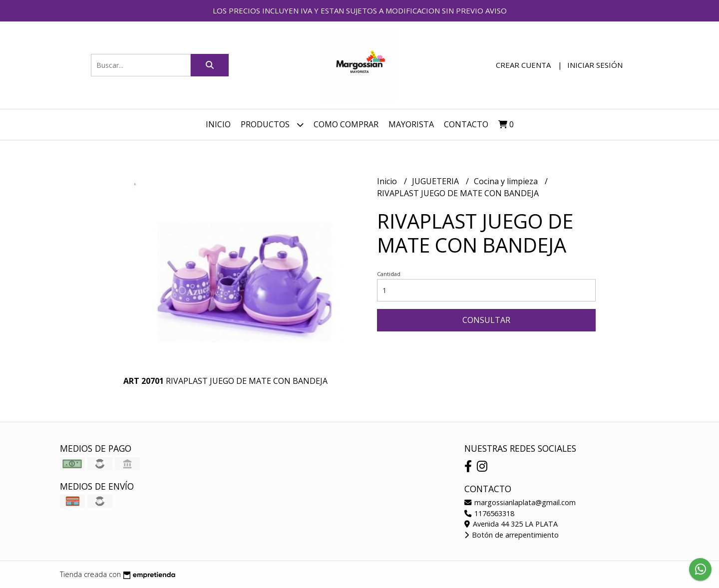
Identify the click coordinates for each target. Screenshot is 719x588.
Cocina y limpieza (507, 181)
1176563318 (489, 513)
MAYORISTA (411, 124)
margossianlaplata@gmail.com (520, 502)
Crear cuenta (523, 65)
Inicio (218, 124)
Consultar (486, 320)
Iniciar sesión (595, 65)
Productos (272, 125)
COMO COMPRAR (346, 124)
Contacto (466, 124)
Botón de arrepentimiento (512, 535)
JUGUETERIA (436, 181)
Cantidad (389, 274)
